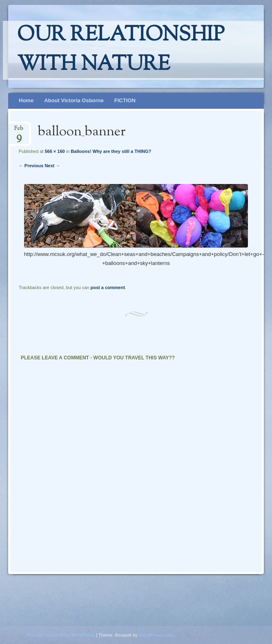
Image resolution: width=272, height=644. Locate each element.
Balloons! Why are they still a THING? (111, 151)
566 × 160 (55, 151)
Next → (52, 166)
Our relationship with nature (121, 50)
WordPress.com (156, 635)
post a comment (107, 287)
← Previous (31, 166)
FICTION (125, 100)
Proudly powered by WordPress (61, 635)
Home (26, 100)
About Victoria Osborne (74, 100)
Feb (19, 131)
